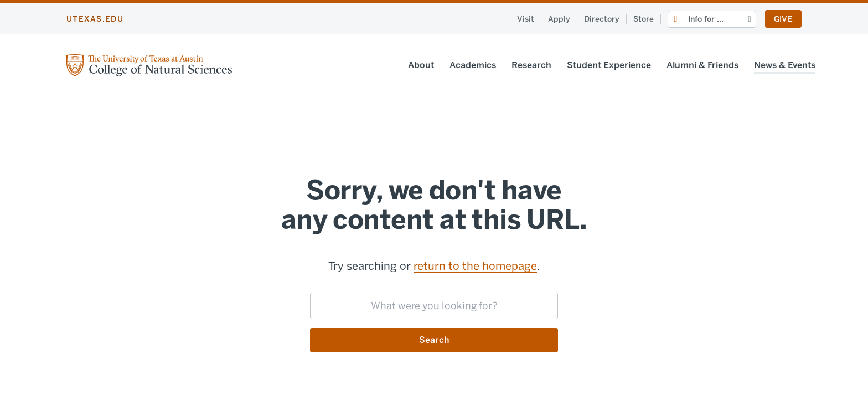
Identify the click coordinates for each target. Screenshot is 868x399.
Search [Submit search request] (434, 340)
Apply (559, 19)
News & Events (735, 65)
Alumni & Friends (653, 65)
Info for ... (706, 19)
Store (644, 19)
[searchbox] (434, 306)
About (372, 65)
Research (482, 65)
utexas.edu (95, 19)
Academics (423, 65)
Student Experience (560, 65)
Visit (526, 19)
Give (783, 19)
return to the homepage (475, 266)
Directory (602, 19)
